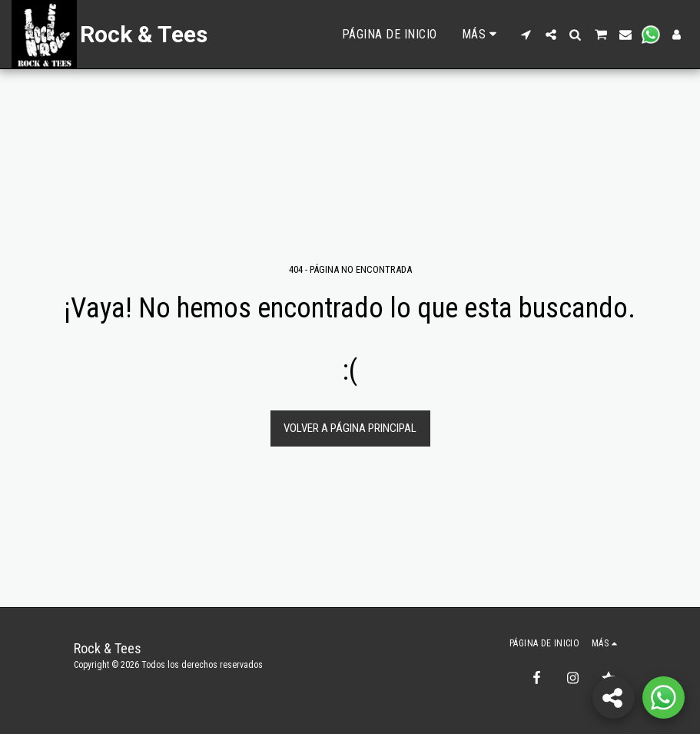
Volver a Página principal (350, 428)
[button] (526, 35)
